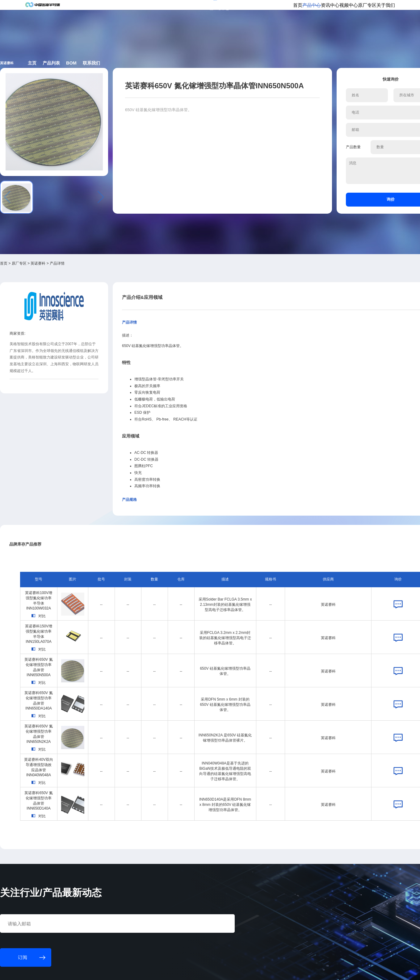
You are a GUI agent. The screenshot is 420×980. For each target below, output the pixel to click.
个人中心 (298, 8)
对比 (84, 526)
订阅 (115, 9)
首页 (229, 29)
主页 (111, 87)
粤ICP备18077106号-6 (190, 970)
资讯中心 (277, 29)
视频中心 (303, 29)
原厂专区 (329, 29)
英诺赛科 (90, 221)
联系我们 (197, 87)
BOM (168, 87)
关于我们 (355, 29)
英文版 (361, 8)
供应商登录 (341, 8)
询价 (329, 191)
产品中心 (251, 29)
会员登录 (319, 8)
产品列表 (139, 87)
